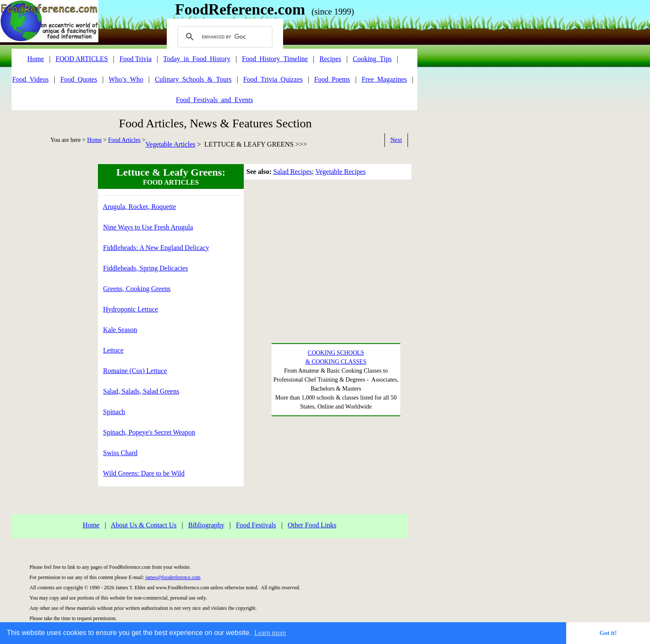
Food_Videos (30, 79)
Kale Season (120, 330)
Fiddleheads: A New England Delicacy (156, 248)
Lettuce (113, 350)
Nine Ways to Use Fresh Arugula (148, 227)
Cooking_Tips (372, 59)
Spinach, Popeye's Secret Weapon (149, 432)
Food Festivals (256, 525)
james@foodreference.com (173, 577)
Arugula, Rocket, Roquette (139, 207)
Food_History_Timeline (275, 59)
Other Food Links (312, 525)
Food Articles (124, 140)
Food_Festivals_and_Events (214, 100)
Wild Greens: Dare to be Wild (144, 473)
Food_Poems (332, 79)
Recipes (330, 59)
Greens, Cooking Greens (137, 289)
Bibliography (206, 525)
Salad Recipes (292, 172)
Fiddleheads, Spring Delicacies (146, 268)
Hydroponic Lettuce (130, 309)
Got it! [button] (608, 633)
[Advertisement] (37, 292)
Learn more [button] (270, 633)
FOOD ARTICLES (82, 59)
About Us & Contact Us (144, 525)
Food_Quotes (79, 79)
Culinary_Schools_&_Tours (193, 79)
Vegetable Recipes (340, 172)
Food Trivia (135, 59)
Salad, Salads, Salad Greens (141, 391)
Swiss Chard (120, 453)
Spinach (114, 412)
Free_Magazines (384, 79)
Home (95, 140)
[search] (224, 37)
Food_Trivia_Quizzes (273, 79)
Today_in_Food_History (197, 59)
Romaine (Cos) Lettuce (135, 371)
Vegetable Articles (170, 144)
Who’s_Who (126, 79)
